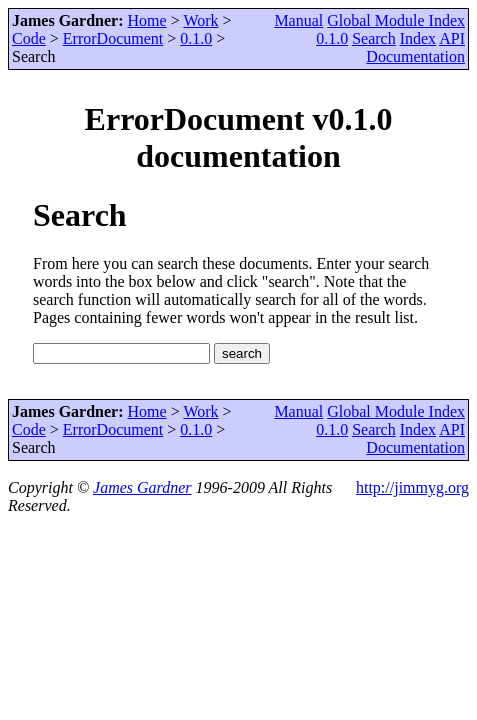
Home (147, 20)
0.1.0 (196, 38)
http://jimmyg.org (412, 487)
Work (200, 20)
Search (374, 38)
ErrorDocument (113, 38)
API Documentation (415, 47)
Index (418, 38)
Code (29, 38)
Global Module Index (396, 20)
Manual (298, 20)
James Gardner (142, 487)
